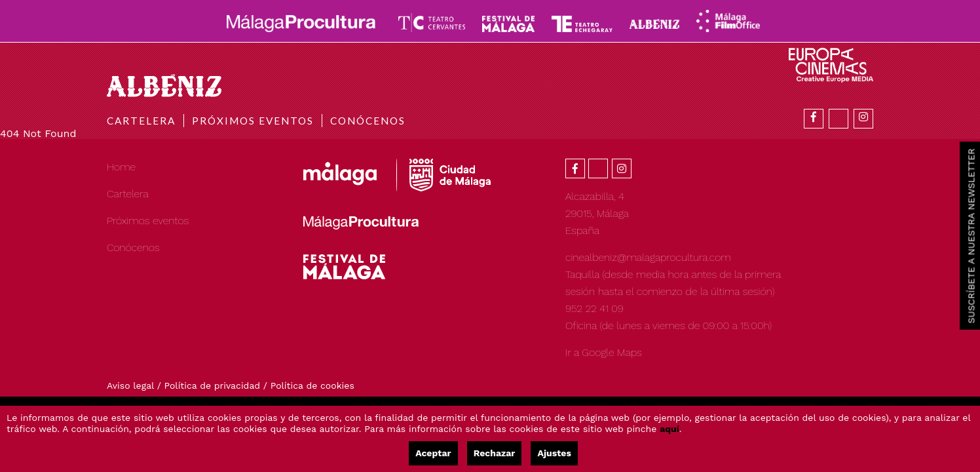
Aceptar (433, 453)
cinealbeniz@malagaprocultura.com (648, 257)
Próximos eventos (253, 121)
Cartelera (141, 121)
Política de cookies (312, 385)
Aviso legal (130, 385)
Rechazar (495, 453)
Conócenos (368, 121)
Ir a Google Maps (604, 352)
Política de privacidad (213, 385)
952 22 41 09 (594, 308)
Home (121, 167)
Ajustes (554, 453)
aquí (669, 429)
